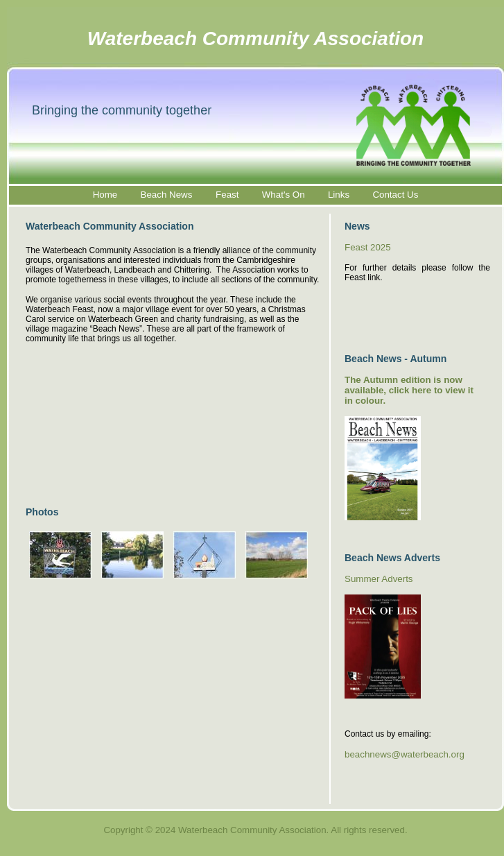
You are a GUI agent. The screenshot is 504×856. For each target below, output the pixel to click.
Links (339, 195)
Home (105, 195)
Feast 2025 (368, 247)
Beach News (168, 195)
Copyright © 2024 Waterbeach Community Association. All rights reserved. (255, 830)
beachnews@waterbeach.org (405, 754)
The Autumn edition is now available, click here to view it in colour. (409, 390)
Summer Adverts (379, 579)
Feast (227, 195)
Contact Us (395, 195)
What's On (284, 195)
